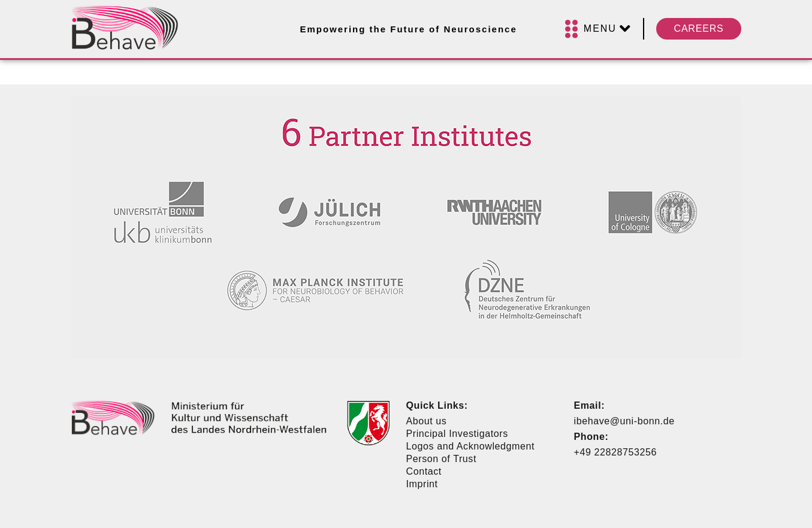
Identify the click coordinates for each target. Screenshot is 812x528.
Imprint (422, 484)
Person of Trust (442, 459)
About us (427, 421)
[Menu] (598, 29)
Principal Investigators (457, 434)
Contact (424, 471)
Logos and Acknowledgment (471, 446)
